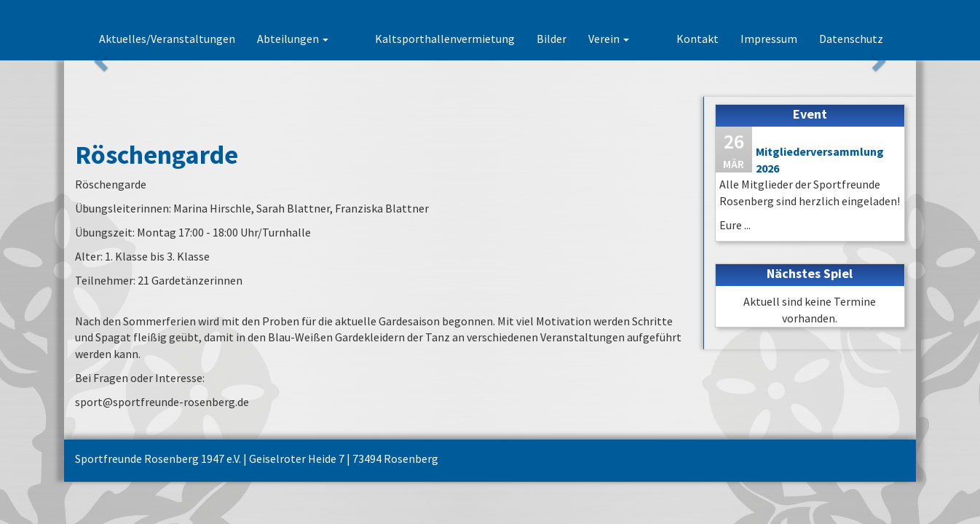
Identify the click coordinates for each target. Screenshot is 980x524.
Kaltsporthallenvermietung (470, 39)
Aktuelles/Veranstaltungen (217, 39)
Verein (634, 39)
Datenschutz (851, 39)
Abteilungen (343, 39)
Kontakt (698, 39)
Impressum (769, 39)
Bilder (577, 39)
